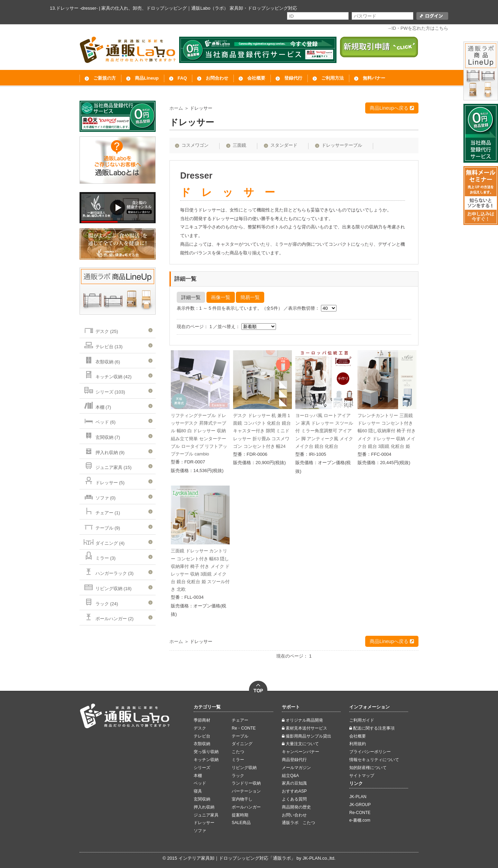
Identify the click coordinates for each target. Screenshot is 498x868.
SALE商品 (241, 823)
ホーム (176, 108)
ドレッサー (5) (104, 481)
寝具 (198, 791)
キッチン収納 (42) (107, 375)
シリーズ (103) (104, 390)
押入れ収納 (204, 807)
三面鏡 (239, 145)
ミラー (238, 760)
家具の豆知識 (294, 783)
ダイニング (242, 744)
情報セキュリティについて (374, 760)
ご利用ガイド (362, 720)
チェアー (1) (102, 511)
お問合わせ (217, 78)
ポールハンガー (246, 807)
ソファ (200, 831)
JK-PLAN (358, 797)
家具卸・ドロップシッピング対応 (263, 8)
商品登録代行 (294, 760)
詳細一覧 (191, 297)
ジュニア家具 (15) (107, 465)
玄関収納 (202, 799)
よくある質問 (294, 799)
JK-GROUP (360, 805)
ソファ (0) (99, 496)
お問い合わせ (294, 815)
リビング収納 (244, 768)
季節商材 (202, 720)
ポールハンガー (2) (108, 617)
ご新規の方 (105, 78)
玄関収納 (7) (102, 435)
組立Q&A (290, 776)
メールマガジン (296, 768)
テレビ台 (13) (103, 345)
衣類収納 (202, 744)
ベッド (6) (99, 420)
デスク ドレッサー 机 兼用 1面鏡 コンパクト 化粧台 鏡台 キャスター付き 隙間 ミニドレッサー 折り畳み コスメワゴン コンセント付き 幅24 (262, 431)
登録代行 (293, 78)
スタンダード (284, 145)
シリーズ (202, 768)
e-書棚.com (360, 820)
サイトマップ (362, 776)
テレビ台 (202, 736)
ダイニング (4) (104, 541)
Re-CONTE (360, 813)
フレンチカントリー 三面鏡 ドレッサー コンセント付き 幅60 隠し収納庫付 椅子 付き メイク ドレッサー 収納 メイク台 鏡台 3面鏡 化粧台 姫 (387, 431)
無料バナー (374, 78)
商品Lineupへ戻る (392, 108)
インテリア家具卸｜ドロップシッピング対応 (223, 858)
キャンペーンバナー (301, 752)
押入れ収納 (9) (104, 450)
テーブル (240, 736)
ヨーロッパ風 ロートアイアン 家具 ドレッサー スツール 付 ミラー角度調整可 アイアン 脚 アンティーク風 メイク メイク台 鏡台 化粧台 (324, 431)
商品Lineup (147, 78)
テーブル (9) (102, 526)
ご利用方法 (333, 78)
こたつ (238, 752)
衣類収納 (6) (102, 360)
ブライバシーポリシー (370, 752)
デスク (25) (100, 329)
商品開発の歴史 (296, 807)
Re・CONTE (244, 728)
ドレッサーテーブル (342, 145)
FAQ (182, 78)
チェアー (240, 720)
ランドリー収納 (246, 783)
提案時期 (240, 815)
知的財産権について (368, 768)
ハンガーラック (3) (108, 571)
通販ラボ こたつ (298, 823)
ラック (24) (100, 602)
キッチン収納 (206, 760)
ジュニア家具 (206, 815)
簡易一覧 (250, 297)
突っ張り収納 (206, 752)
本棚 (198, 776)
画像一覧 (221, 297)
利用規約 (358, 744)
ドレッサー (204, 823)
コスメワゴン (195, 145)
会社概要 (256, 78)
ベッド (200, 783)
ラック (238, 776)
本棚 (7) (97, 405)
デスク (200, 728)
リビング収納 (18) (107, 586)
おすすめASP (294, 791)
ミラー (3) (99, 556)
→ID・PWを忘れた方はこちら (418, 28)
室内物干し (242, 799)
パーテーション (246, 791)
